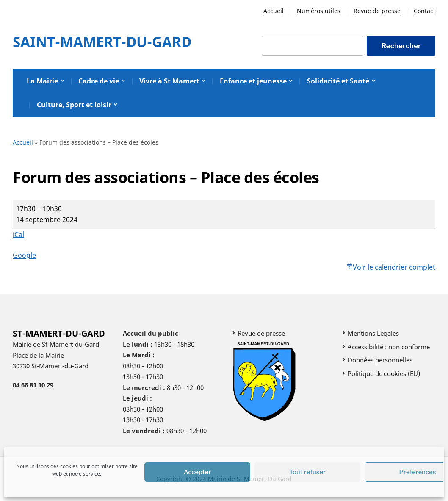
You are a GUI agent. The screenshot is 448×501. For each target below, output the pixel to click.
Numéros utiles (319, 11)
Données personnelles (380, 360)
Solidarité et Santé (338, 81)
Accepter (198, 472)
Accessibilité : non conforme (389, 347)
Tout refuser (308, 472)
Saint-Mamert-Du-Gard (102, 42)
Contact (424, 11)
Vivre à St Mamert (169, 81)
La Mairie (42, 81)
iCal (18, 234)
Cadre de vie (99, 81)
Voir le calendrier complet (394, 267)
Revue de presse (377, 11)
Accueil (274, 11)
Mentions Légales (373, 333)
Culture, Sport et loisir (74, 105)
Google (24, 255)
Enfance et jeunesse (253, 81)
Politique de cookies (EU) (384, 373)
